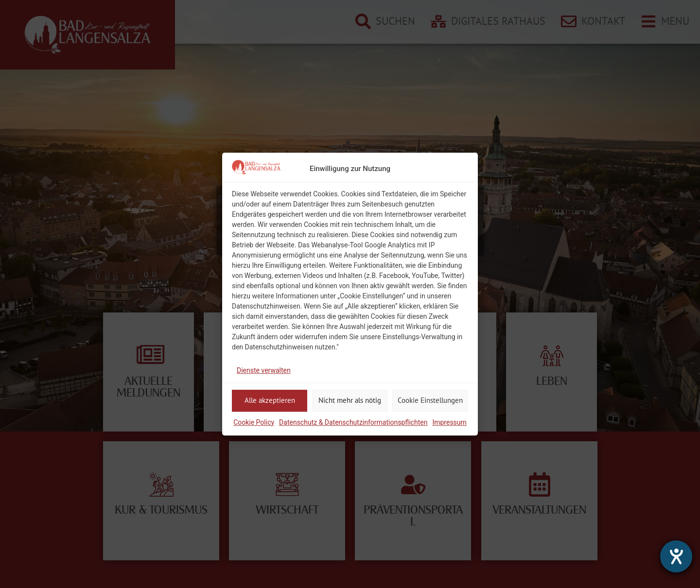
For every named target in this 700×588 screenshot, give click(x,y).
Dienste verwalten (264, 370)
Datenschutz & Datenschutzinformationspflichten (353, 422)
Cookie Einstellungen (430, 400)
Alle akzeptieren (270, 400)
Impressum (449, 422)
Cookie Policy (254, 422)
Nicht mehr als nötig (350, 400)
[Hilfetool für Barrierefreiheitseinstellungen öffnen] (676, 556)
